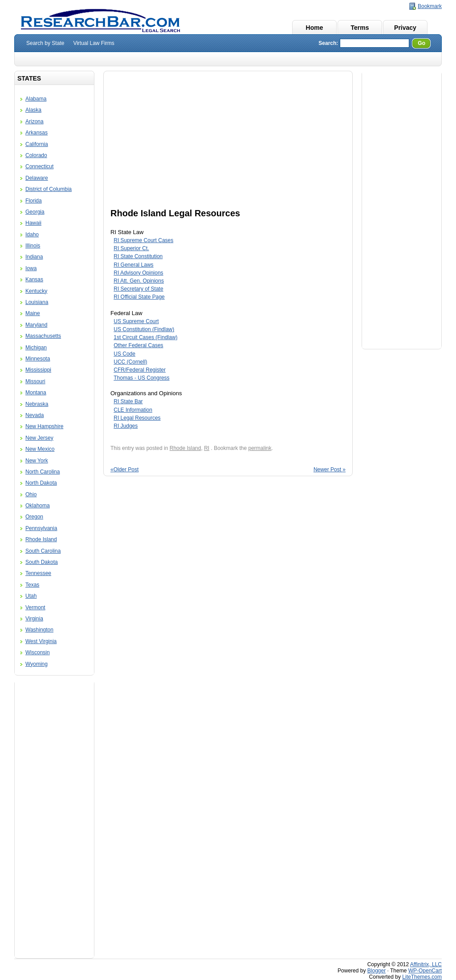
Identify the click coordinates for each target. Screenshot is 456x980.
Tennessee (38, 573)
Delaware (37, 178)
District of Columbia (49, 189)
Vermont (35, 607)
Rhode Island (41, 539)
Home (315, 28)
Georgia (35, 212)
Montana (36, 393)
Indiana (34, 257)
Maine (33, 313)
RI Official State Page (139, 297)
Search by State (45, 43)
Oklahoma (38, 506)
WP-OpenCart (425, 971)
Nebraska (37, 404)
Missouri (35, 381)
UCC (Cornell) (130, 362)
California (37, 144)
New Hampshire (44, 426)
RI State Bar (128, 401)
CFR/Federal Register (140, 370)
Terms (360, 28)
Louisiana (37, 302)
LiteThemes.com (422, 977)
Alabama (36, 99)
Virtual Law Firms (94, 43)
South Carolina (43, 551)
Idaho (32, 235)
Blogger (377, 971)
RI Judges (126, 426)
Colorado (36, 155)
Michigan (36, 348)
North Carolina (43, 472)
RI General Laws (133, 265)
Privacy (405, 28)
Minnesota (38, 359)
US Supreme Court (136, 321)
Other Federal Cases (138, 345)
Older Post (124, 470)
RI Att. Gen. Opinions (139, 281)
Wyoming (37, 664)
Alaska (33, 110)
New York (37, 461)
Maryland (36, 325)
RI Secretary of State (138, 289)
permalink (260, 448)
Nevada (35, 415)
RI (207, 448)
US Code (124, 354)
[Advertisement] (54, 818)
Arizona (35, 121)
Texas (32, 585)
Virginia (34, 619)
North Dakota (41, 483)
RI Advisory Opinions (138, 273)
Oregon (34, 517)
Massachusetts (43, 336)
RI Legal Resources (137, 418)
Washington (39, 630)
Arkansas (37, 133)
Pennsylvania (41, 528)
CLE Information (133, 410)
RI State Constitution (138, 256)
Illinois (33, 246)
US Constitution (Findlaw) (144, 329)
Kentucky (36, 291)
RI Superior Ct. (131, 248)
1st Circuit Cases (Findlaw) (145, 337)
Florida (34, 201)
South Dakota (42, 562)
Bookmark (430, 6)
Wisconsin (38, 652)
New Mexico (40, 449)
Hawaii (33, 223)
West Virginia (41, 641)
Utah (31, 596)
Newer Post (330, 470)
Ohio (31, 494)
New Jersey (39, 438)
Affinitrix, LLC (426, 964)
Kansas (34, 279)
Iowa (31, 268)
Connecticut (39, 166)
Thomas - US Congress (141, 378)
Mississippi (38, 370)
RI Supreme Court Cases (143, 240)
